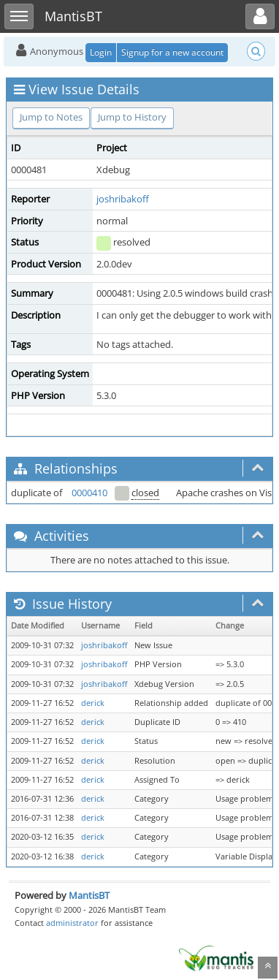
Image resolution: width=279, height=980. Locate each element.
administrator (72, 923)
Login (101, 52)
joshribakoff (123, 199)
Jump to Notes (51, 117)
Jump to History (132, 117)
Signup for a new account (172, 52)
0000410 (89, 493)
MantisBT (89, 895)
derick (93, 703)
